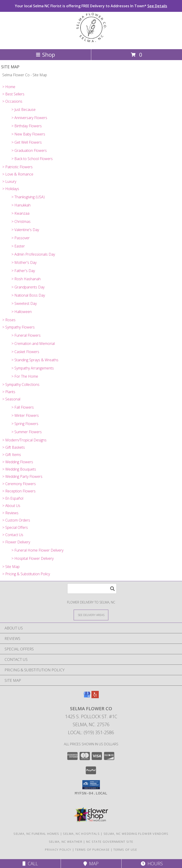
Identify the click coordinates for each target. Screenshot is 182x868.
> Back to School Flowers (32, 159)
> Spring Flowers (25, 424)
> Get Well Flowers (27, 142)
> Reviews (10, 513)
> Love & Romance (18, 174)
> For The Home (25, 376)
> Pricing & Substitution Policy (26, 574)
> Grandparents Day (28, 287)
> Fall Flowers (23, 407)
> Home (9, 87)
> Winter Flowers (25, 415)
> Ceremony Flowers (19, 484)
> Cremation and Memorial (33, 344)
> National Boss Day (28, 295)
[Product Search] (92, 589)
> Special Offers (15, 527)
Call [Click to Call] (30, 864)
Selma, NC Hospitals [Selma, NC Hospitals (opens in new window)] (81, 834)
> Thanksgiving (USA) (28, 197)
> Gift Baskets (14, 447)
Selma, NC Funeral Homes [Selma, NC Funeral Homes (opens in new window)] (36, 834)
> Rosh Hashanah (26, 279)
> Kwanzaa (20, 213)
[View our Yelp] (95, 697)
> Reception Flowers (19, 491)
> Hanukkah (21, 205)
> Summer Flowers (27, 432)
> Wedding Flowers (18, 462)
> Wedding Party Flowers (22, 476)
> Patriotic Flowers (17, 167)
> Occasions (12, 101)
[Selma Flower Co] (91, 42)
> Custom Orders (16, 520)
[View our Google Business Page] (87, 697)
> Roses (9, 320)
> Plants (9, 392)
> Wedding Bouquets (19, 469)
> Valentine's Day (25, 230)
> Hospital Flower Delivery (32, 558)
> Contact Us (13, 535)
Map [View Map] (91, 864)
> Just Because (23, 109)
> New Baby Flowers (28, 134)
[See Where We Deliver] (91, 615)
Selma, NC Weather (66, 842)
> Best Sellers (13, 94)
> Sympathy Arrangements (33, 368)
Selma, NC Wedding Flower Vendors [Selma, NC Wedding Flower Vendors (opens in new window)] (136, 834)
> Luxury (9, 181)
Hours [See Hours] (152, 864)
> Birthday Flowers (27, 126)
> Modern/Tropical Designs (24, 440)
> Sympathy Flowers (18, 327)
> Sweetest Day (24, 303)
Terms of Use (125, 850)
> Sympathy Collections (21, 384)
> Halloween (22, 312)
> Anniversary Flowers (29, 118)
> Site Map (11, 567)
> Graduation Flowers (29, 150)
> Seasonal (11, 399)
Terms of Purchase (92, 850)
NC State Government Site (110, 842)
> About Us (11, 506)
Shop (45, 55)
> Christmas (21, 221)
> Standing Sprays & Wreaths (35, 360)
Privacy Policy (58, 850)
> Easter (18, 246)
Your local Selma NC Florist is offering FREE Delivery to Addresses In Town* (91, 6)
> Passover (21, 238)
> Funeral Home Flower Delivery (37, 550)
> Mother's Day (24, 262)
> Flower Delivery (16, 542)
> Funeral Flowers (26, 335)
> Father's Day (23, 271)
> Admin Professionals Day (33, 254)
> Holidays (11, 189)
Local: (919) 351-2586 (91, 732)
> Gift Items (12, 455)
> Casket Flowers (25, 352)
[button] (91, 785)
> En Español (13, 498)
